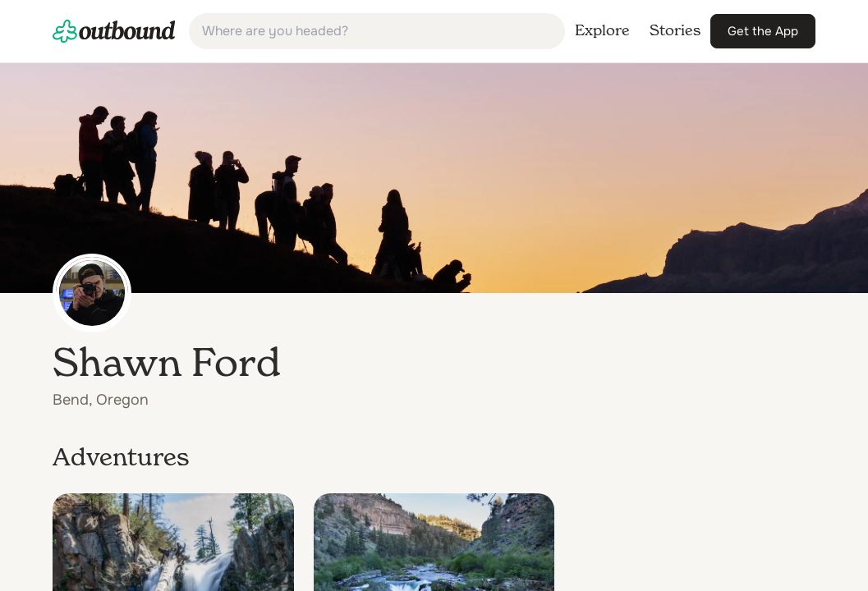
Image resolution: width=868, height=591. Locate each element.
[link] (114, 31)
